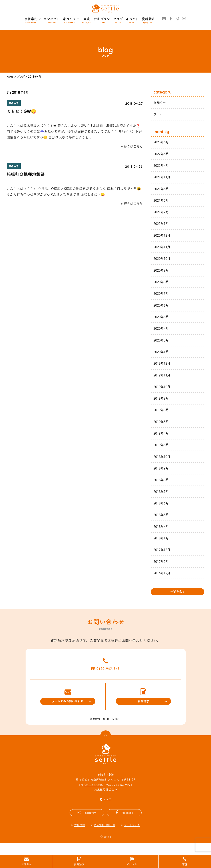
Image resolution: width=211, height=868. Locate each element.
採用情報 (78, 837)
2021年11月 (163, 178)
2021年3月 (162, 202)
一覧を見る (178, 600)
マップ (107, 811)
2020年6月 (162, 309)
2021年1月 (162, 226)
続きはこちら (133, 147)
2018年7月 (162, 498)
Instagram (90, 824)
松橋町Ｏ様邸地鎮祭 (27, 176)
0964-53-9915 (94, 796)
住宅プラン (102, 19)
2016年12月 (163, 581)
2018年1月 (162, 546)
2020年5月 (162, 320)
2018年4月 (35, 77)
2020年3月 (162, 344)
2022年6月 (162, 154)
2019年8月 (162, 415)
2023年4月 (162, 143)
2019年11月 (163, 380)
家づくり (71, 19)
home (10, 77)
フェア (158, 114)
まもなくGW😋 (22, 112)
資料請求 (148, 19)
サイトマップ (133, 837)
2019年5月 (162, 427)
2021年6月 (162, 190)
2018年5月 (162, 522)
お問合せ (26, 864)
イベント (132, 19)
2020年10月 (163, 261)
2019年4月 (162, 439)
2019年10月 (163, 391)
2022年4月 (162, 166)
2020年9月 (162, 273)
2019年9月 (162, 404)
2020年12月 (163, 237)
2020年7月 (162, 297)
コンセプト (52, 19)
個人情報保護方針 (104, 837)
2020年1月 (162, 356)
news (14, 103)
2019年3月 (162, 451)
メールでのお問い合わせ (68, 713)
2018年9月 (162, 475)
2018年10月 (163, 463)
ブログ (118, 19)
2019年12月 (163, 368)
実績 (87, 19)
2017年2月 (162, 569)
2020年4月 (162, 332)
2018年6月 (162, 510)
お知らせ (160, 103)
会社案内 (33, 19)
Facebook (127, 824)
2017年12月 (163, 558)
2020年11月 (163, 249)
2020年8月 (162, 285)
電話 (185, 864)
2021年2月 (162, 214)
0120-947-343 (111, 679)
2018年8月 (162, 486)
